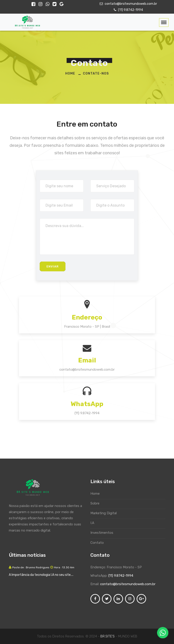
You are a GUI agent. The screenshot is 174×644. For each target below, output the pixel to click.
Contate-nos (96, 74)
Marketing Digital (106, 513)
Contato (99, 543)
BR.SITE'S (108, 636)
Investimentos (104, 533)
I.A (94, 523)
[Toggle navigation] (164, 22)
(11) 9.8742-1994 (128, 10)
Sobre (97, 503)
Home (70, 74)
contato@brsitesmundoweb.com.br (128, 4)
